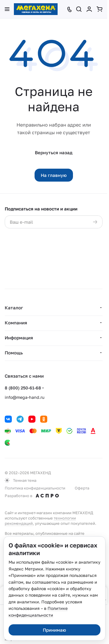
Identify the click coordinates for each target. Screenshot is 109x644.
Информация (19, 338)
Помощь (14, 353)
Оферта (82, 488)
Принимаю (54, 630)
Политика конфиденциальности (35, 488)
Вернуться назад (54, 152)
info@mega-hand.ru (25, 397)
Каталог (14, 308)
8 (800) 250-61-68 (23, 388)
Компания (16, 323)
